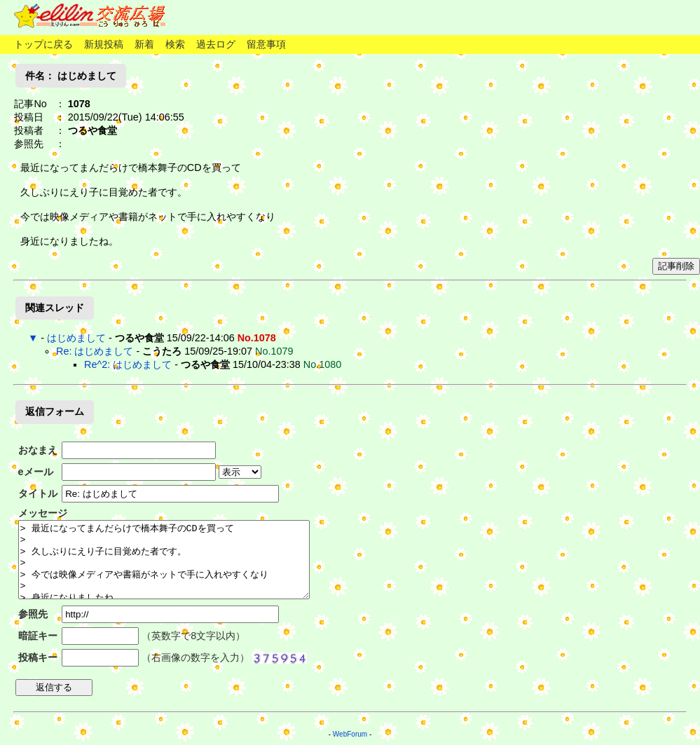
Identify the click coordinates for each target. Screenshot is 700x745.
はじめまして (76, 338)
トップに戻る (43, 44)
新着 (144, 44)
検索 (175, 44)
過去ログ (216, 44)
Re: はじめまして (95, 351)
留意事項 (266, 44)
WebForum (350, 734)
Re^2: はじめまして (128, 364)
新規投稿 (104, 44)
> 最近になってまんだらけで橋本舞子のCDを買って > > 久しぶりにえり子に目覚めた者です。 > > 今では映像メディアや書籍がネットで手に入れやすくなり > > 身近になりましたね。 (164, 560)
